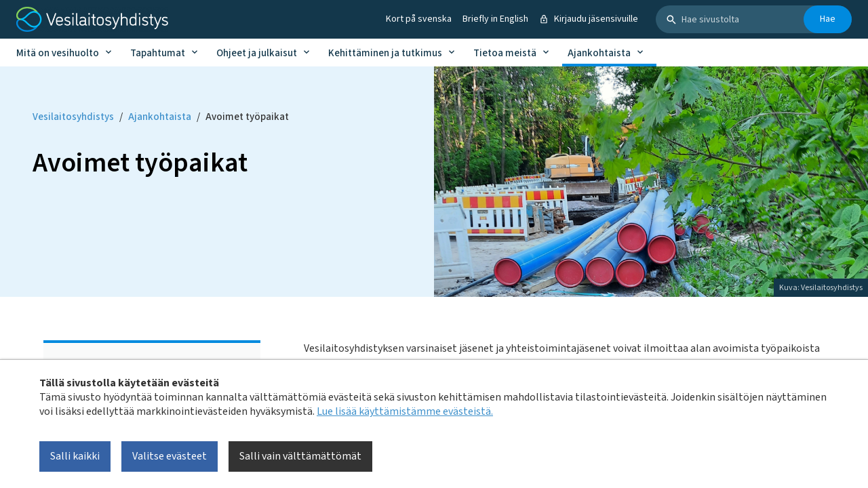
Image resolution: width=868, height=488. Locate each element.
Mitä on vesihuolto (58, 53)
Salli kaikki (75, 456)
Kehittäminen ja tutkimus (385, 53)
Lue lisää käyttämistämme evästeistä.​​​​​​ (405, 411)
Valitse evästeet (170, 456)
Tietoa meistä (505, 53)
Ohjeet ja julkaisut (257, 53)
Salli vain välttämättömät (300, 456)
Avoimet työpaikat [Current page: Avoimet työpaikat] (247, 117)
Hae (828, 19)
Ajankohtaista (599, 53)
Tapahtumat (158, 53)
